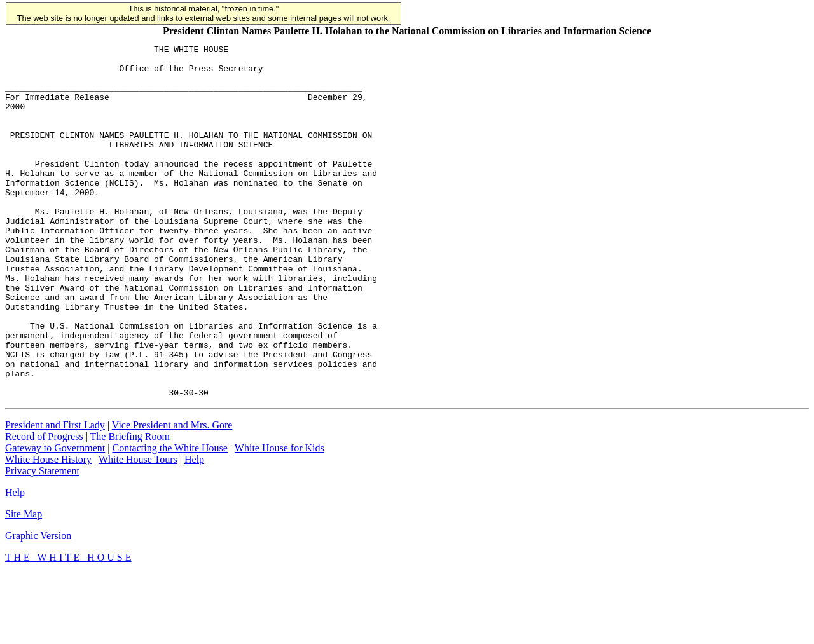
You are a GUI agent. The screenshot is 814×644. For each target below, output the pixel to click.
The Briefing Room (130, 507)
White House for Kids (279, 518)
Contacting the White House (169, 518)
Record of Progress (44, 507)
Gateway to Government (55, 518)
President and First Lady (55, 496)
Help (194, 530)
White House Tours (138, 530)
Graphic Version (38, 606)
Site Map (24, 585)
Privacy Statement (42, 541)
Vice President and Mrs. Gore (172, 496)
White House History (48, 530)
